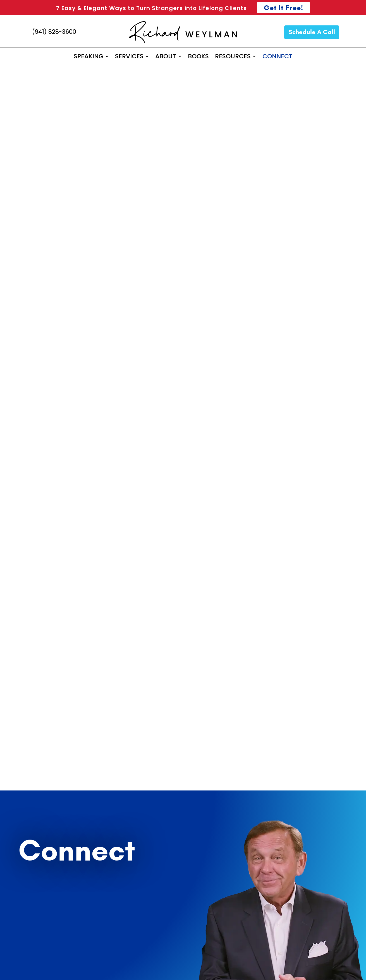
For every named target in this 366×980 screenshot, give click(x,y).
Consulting (107, 586)
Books (349, 854)
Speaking (35, 586)
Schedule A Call (312, 32)
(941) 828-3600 (54, 32)
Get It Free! (284, 8)
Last (118, 425)
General (33, 608)
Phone (18, 527)
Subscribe (36, 669)
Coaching (175, 586)
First (15, 425)
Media (100, 608)
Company (24, 448)
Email (17, 487)
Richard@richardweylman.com (277, 455)
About (349, 842)
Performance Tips (333, 865)
